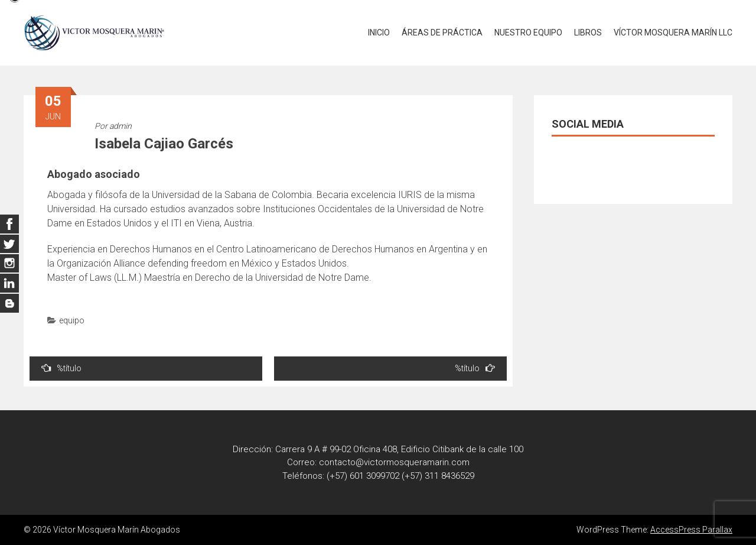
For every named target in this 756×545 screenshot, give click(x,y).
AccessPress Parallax (691, 530)
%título (61, 368)
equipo (72, 320)
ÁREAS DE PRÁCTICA (442, 33)
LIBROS (588, 33)
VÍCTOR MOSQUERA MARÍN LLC (673, 33)
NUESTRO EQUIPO (528, 33)
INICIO (379, 33)
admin (120, 126)
